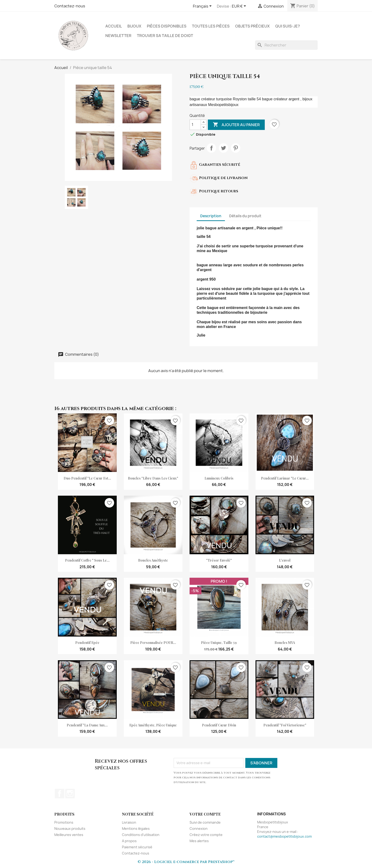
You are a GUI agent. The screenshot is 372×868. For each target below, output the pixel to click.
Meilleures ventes (69, 835)
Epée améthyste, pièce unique (153, 725)
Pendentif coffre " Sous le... (87, 560)
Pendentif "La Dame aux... (87, 725)
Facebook (60, 794)
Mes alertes (199, 841)
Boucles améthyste (153, 560)
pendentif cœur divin (219, 725)
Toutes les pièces (211, 26)
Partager (211, 148)
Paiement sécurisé (137, 847)
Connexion (199, 829)
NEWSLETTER (118, 36)
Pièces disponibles (167, 26)
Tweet (223, 148)
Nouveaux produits (70, 829)
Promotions (64, 822)
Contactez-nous (70, 6)
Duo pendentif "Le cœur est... (87, 478)
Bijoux (134, 26)
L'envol (285, 560)
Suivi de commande (205, 822)
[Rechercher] (286, 45)
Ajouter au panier (236, 125)
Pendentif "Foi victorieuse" (285, 725)
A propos (129, 841)
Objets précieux (252, 26)
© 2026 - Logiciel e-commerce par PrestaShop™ (186, 862)
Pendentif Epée (87, 643)
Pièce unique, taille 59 (219, 643)
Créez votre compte (206, 835)
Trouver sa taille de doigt (165, 36)
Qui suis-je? (288, 26)
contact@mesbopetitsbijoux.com (284, 836)
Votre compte (205, 814)
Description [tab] (211, 216)
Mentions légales (136, 829)
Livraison (129, 822)
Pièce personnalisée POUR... (153, 643)
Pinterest (236, 148)
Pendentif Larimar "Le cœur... (285, 478)
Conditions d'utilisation (141, 835)
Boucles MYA (285, 643)
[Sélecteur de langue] (203, 6)
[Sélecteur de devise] (240, 6)
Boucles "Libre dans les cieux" (153, 478)
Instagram (70, 794)
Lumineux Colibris (219, 478)
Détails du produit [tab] (245, 216)
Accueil (114, 26)
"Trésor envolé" (219, 560)
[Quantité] (195, 125)
